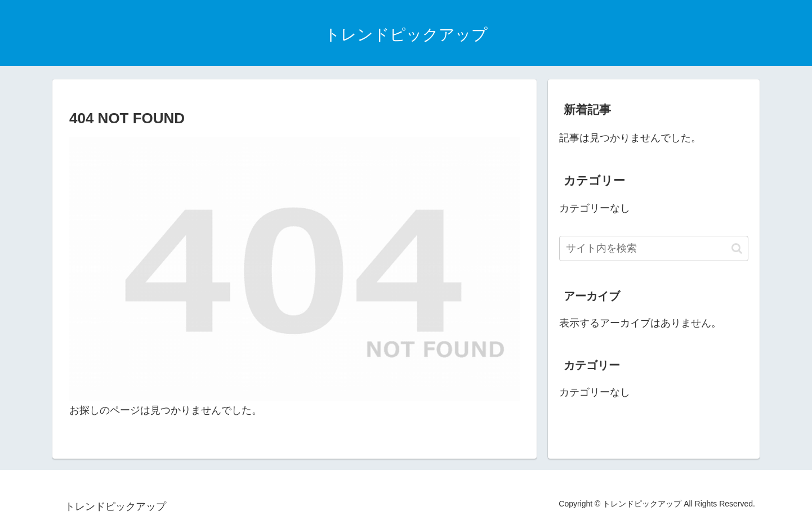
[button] (737, 248)
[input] (654, 248)
